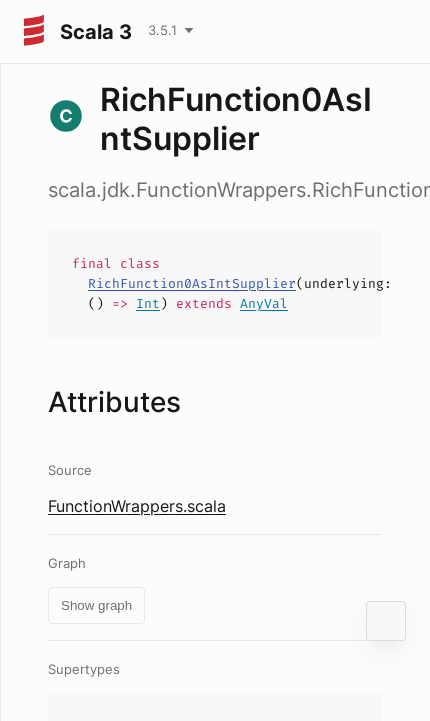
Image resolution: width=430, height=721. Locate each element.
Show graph (96, 605)
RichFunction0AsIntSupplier (192, 283)
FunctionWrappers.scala (137, 506)
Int (148, 303)
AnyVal (264, 303)
